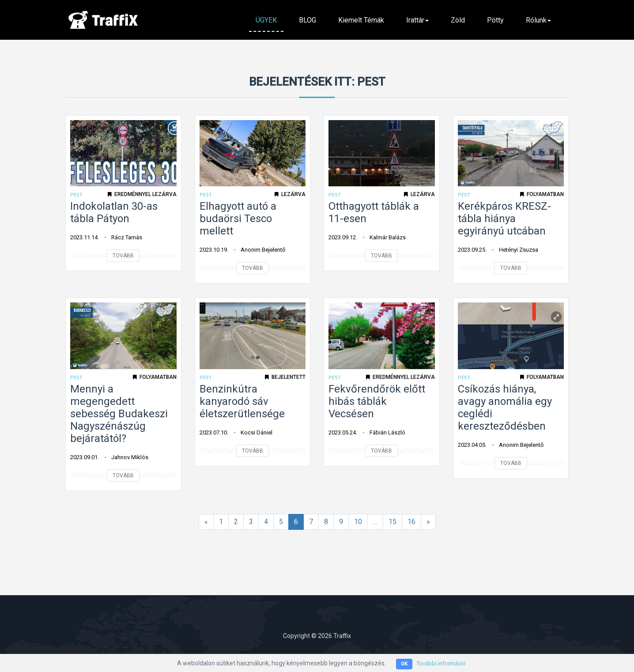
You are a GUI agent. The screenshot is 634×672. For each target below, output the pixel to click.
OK (402, 664)
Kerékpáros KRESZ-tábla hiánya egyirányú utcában (504, 219)
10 (358, 522)
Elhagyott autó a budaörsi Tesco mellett (238, 219)
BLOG (308, 20)
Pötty (495, 20)
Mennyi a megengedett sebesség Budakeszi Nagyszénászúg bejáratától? (119, 414)
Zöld (458, 20)
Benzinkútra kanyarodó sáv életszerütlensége (242, 401)
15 (392, 522)
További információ (441, 663)
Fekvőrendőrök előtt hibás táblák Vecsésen (377, 401)
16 (411, 522)
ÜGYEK (266, 20)
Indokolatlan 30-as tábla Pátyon (114, 212)
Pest (76, 195)
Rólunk (538, 20)
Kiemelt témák (361, 20)
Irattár (417, 20)
